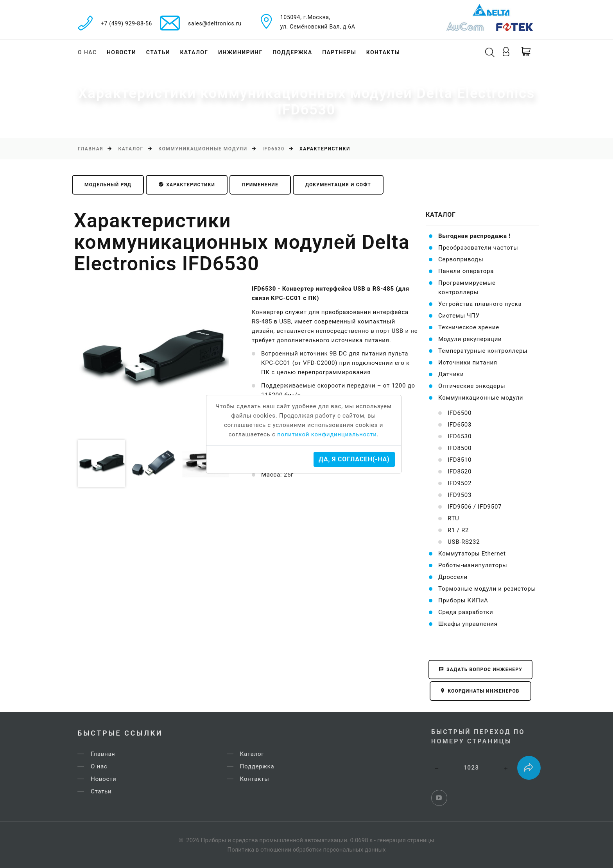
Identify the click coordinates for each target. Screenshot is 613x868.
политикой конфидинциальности (327, 434)
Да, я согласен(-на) (354, 459)
